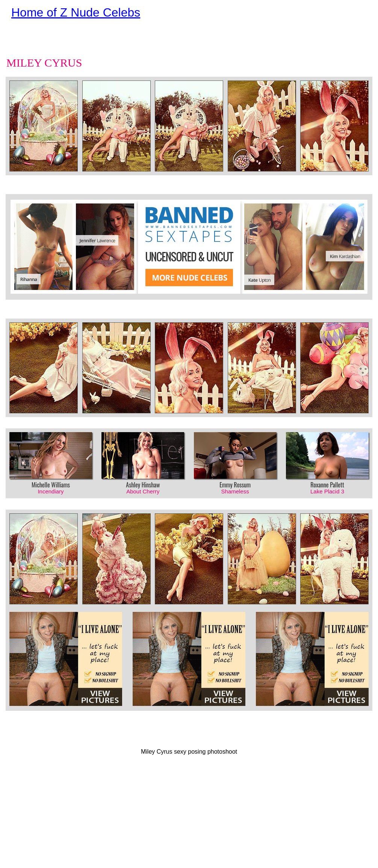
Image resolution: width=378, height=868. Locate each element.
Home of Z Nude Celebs (76, 12)
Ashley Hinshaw (143, 481)
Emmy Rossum (235, 481)
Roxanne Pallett (327, 481)
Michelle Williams (51, 481)
